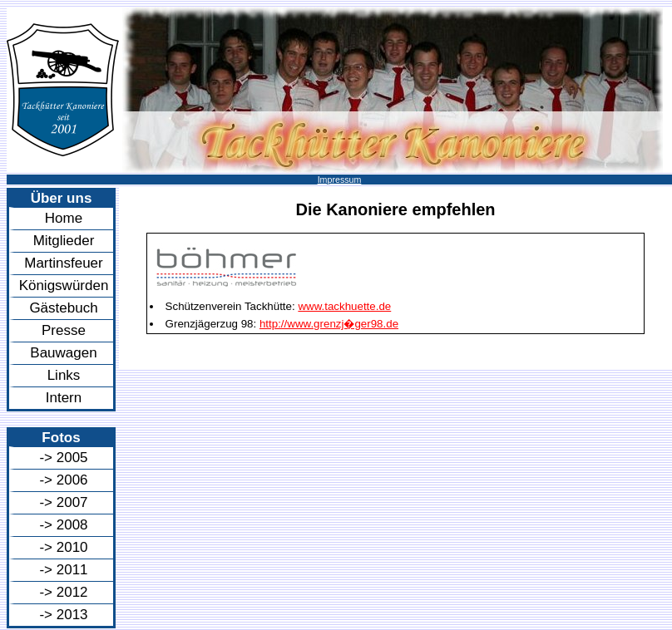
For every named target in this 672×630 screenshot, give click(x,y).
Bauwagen (63, 353)
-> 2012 (63, 592)
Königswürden (64, 285)
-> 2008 (63, 525)
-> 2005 (63, 458)
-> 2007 (63, 502)
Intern (64, 398)
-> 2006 (63, 480)
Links (64, 375)
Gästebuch (63, 308)
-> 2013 (63, 615)
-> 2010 (63, 547)
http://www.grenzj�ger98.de (329, 324)
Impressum (340, 180)
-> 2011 (63, 570)
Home (64, 218)
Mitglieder (64, 241)
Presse (64, 330)
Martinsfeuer (63, 263)
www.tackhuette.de (344, 306)
